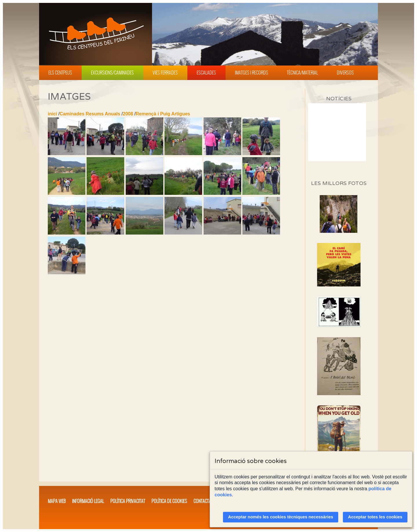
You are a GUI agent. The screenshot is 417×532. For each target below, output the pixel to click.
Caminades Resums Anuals (90, 114)
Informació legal (88, 501)
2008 (128, 114)
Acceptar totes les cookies (375, 517)
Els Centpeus (60, 72)
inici (52, 114)
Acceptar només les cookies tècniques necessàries (281, 517)
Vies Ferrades (165, 72)
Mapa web (57, 501)
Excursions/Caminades (112, 72)
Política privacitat (128, 501)
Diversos (345, 72)
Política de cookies (169, 501)
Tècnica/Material (302, 72)
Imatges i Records (252, 72)
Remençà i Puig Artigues (163, 114)
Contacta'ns (205, 501)
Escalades (206, 72)
